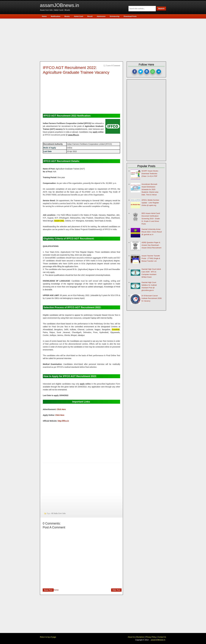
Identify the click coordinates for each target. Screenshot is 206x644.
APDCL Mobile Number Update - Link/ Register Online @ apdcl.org (150, 203)
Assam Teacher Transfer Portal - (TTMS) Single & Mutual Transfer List (151, 258)
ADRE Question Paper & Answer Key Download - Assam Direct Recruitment (151, 245)
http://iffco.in (63, 421)
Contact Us (162, 637)
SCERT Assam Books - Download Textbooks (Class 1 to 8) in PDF (150, 174)
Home (56, 590)
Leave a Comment (113, 66)
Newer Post (48, 590)
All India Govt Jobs (58, 513)
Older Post (116, 590)
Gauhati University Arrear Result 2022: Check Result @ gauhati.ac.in (152, 232)
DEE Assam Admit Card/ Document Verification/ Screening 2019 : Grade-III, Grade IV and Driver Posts (151, 219)
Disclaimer (140, 637)
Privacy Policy (151, 637)
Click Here (61, 409)
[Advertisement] (104, 40)
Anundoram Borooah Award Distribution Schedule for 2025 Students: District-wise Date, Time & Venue (150, 189)
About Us (131, 637)
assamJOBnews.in (60, 5)
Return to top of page (48, 637)
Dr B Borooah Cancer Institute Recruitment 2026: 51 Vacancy (152, 298)
